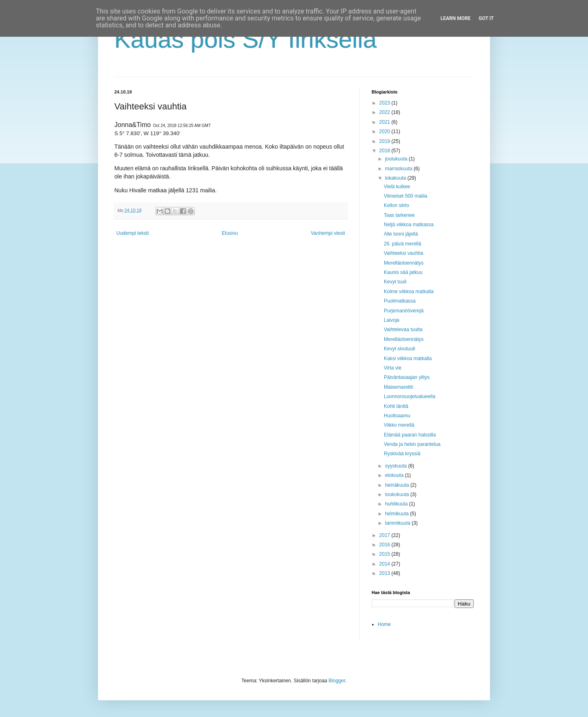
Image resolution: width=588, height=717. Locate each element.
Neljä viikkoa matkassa (409, 225)
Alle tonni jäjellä (401, 234)
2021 (385, 122)
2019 (385, 141)
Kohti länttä (396, 406)
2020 (385, 131)
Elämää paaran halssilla (410, 435)
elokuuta (395, 475)
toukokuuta (398, 494)
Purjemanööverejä (404, 311)
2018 (385, 151)
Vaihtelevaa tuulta (403, 330)
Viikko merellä (399, 425)
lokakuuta (396, 178)
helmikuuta (398, 514)
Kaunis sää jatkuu (403, 272)
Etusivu (230, 233)
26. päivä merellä (402, 244)
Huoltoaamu (397, 416)
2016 (385, 545)
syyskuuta (397, 466)
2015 (385, 554)
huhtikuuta (397, 504)
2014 (385, 564)
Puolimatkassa (400, 301)
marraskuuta (399, 169)
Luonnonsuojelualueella (410, 396)
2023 (385, 103)
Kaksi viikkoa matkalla (408, 358)
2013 (385, 573)
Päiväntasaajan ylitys (407, 377)
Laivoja (392, 320)
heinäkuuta (398, 485)
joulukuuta (397, 159)
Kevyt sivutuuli (400, 349)
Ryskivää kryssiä (402, 454)
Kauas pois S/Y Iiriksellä (246, 39)
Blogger (337, 681)
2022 (385, 112)
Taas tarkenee (399, 215)
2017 (385, 535)
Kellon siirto (396, 205)
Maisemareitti (398, 387)
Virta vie (393, 368)
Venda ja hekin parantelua (412, 444)
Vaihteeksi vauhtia (404, 253)
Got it (486, 18)
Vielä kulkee (397, 187)
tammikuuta (398, 523)
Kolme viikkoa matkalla (409, 292)
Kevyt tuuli (395, 282)
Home (384, 624)
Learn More (456, 18)
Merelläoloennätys (404, 263)
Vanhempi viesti (328, 233)
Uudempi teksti (133, 233)
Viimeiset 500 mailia (406, 196)
